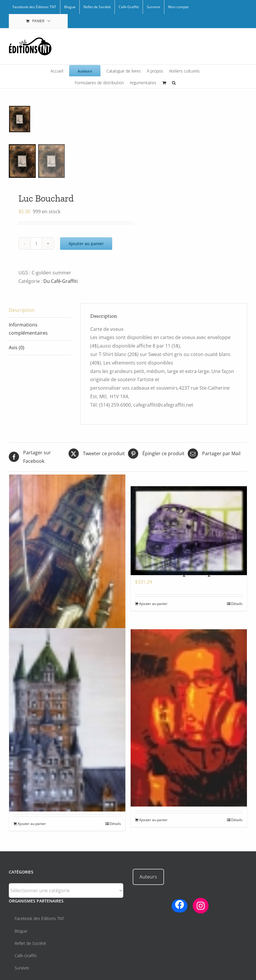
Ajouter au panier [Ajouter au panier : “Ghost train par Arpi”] (153, 604)
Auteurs (148, 877)
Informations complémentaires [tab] (28, 329)
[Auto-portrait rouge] (189, 718)
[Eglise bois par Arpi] (67, 552)
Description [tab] (22, 310)
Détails (237, 604)
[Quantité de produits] (36, 243)
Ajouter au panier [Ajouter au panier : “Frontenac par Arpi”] (32, 824)
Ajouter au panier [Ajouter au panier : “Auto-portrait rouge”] (153, 820)
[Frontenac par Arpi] (67, 720)
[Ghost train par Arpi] (189, 531)
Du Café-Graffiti (60, 281)
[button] (174, 82)
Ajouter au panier (86, 244)
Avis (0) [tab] (17, 348)
